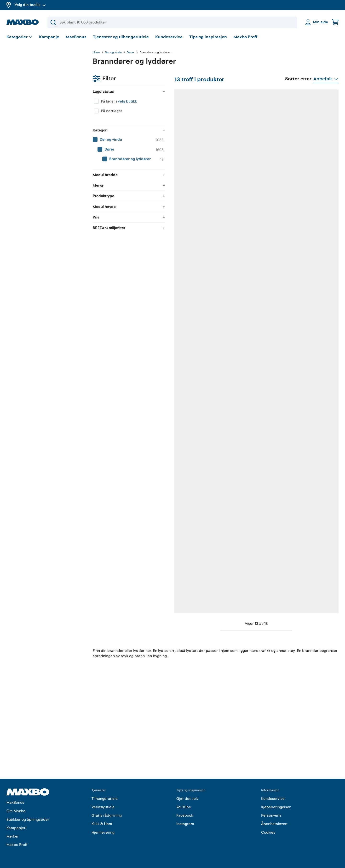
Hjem (96, 53)
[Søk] (172, 22)
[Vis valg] (20, 37)
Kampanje (49, 37)
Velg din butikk (30, 5)
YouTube (184, 807)
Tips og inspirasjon (208, 37)
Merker (13, 836)
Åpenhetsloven (274, 824)
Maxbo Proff (245, 37)
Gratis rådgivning (107, 816)
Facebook (185, 816)
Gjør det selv (187, 799)
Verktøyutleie (103, 807)
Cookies (268, 833)
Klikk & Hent (102, 824)
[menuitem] (45, 116)
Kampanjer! (17, 828)
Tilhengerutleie (105, 799)
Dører (131, 53)
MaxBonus (76, 37)
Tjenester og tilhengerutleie (121, 37)
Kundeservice (169, 37)
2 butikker (246, 217)
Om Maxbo (16, 811)
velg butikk (41, 78)
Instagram (185, 824)
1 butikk (123, 217)
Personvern (271, 816)
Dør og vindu (113, 53)
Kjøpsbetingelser (276, 807)
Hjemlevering (103, 833)
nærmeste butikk (185, 369)
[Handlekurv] (335, 22)
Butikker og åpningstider (28, 820)
